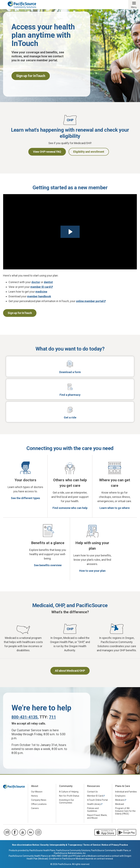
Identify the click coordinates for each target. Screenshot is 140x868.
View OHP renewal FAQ (47, 152)
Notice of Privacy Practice (115, 845)
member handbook (39, 296)
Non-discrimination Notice (26, 845)
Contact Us (92, 792)
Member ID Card (95, 796)
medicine (41, 292)
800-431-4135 (25, 717)
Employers (120, 796)
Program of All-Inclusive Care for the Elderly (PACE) (125, 811)
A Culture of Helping (69, 792)
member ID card (40, 287)
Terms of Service (92, 845)
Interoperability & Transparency (66, 845)
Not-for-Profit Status (69, 796)
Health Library (94, 804)
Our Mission (37, 792)
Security (44, 845)
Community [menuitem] (66, 786)
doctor (36, 282)
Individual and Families (126, 792)
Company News (39, 800)
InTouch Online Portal (97, 800)
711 (52, 717)
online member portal (90, 301)
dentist (48, 282)
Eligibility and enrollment (89, 152)
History (34, 796)
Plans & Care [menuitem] (123, 786)
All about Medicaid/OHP (70, 671)
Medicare (120, 800)
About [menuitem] (35, 786)
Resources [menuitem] (94, 786)
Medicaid (120, 804)
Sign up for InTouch (20, 313)
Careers (35, 808)
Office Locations (39, 804)
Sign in (123, 17)
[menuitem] (42, 792)
